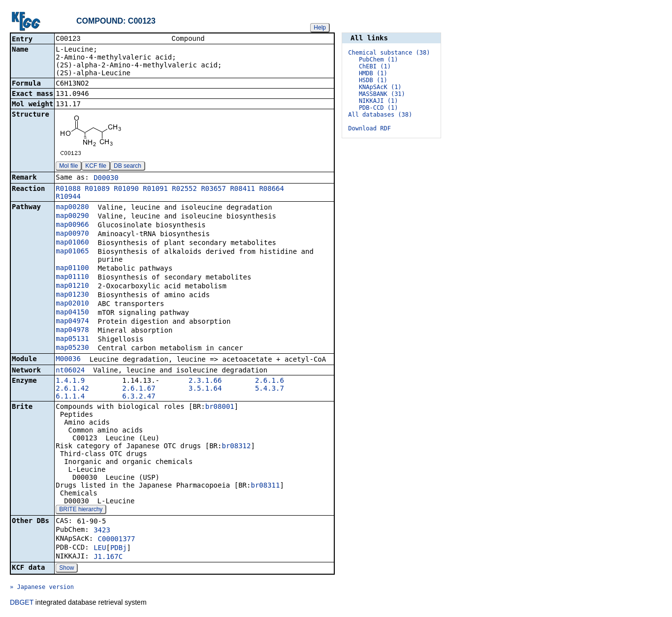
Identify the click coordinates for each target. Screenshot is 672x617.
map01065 (72, 252)
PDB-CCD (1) (378, 108)
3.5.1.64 (205, 389)
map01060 (72, 243)
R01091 (155, 189)
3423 (102, 531)
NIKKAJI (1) (378, 101)
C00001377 (117, 540)
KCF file (96, 167)
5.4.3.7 (270, 389)
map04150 (72, 313)
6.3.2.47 (139, 397)
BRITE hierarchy (81, 510)
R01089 (97, 189)
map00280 (72, 208)
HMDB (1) (373, 73)
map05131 (72, 339)
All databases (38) (380, 115)
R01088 (68, 189)
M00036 (68, 360)
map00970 (72, 234)
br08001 (220, 407)
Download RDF (369, 128)
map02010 (72, 304)
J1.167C (108, 557)
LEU (100, 549)
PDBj (119, 549)
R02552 (184, 189)
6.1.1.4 (70, 397)
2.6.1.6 (270, 381)
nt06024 (70, 371)
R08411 (242, 189)
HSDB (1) (373, 80)
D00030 (106, 179)
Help (320, 28)
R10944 (68, 197)
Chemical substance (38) (389, 53)
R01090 (126, 189)
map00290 (72, 216)
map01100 (72, 269)
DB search (128, 167)
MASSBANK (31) (382, 94)
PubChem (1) (378, 60)
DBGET (22, 603)
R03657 (213, 189)
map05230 (72, 348)
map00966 (72, 225)
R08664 (272, 189)
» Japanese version (42, 588)
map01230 (72, 295)
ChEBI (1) (375, 66)
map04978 (72, 331)
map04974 (72, 322)
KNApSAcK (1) (380, 87)
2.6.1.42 (72, 389)
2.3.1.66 (205, 381)
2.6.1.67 (139, 389)
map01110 (72, 278)
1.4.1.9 (70, 381)
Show (66, 569)
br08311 (265, 486)
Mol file (68, 167)
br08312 (236, 447)
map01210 (72, 286)
